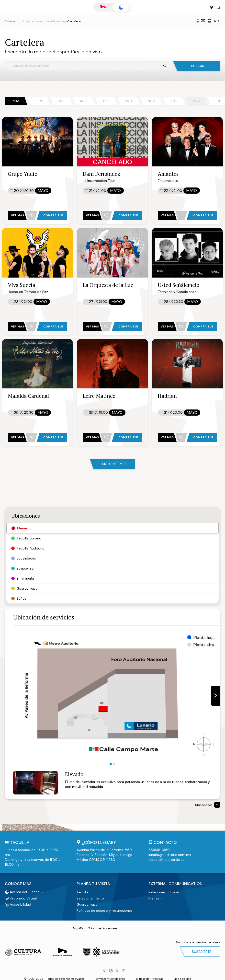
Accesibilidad (18, 903)
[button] (7, 7)
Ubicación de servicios (166, 860)
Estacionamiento (90, 897)
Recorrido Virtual (21, 897)
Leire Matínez (99, 396)
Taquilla (83, 891)
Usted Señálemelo (179, 285)
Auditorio (103, 7)
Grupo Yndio (23, 174)
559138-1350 (159, 850)
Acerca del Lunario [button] (22, 891)
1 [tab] (111, 764)
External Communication (175, 883)
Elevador (75, 774)
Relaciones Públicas (164, 891)
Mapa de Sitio (182, 978)
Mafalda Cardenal (28, 396)
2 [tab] (114, 764)
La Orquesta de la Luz (108, 285)
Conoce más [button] (18, 883)
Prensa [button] (154, 897)
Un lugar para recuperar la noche (42, 21)
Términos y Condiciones (110, 978)
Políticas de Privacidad (149, 978)
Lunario (121, 8)
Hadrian (167, 396)
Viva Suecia (22, 285)
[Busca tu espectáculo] (89, 66)
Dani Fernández (101, 174)
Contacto (165, 842)
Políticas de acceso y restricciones (105, 909)
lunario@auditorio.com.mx (170, 855)
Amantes (168, 174)
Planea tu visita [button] (93, 883)
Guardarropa (87, 903)
